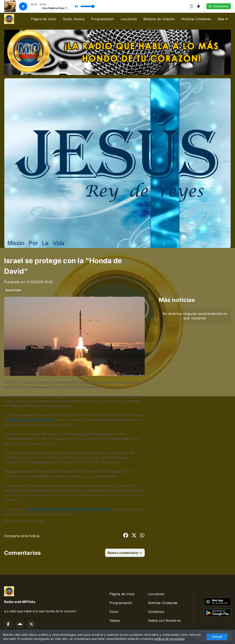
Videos (115, 621)
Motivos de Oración (159, 19)
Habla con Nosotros (164, 621)
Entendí (217, 637)
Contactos (156, 612)
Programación (103, 19)
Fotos (114, 612)
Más (223, 19)
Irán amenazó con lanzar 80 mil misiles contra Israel (69, 509)
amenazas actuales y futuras (31, 420)
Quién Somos (74, 19)
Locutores (129, 19)
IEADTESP (13, 290)
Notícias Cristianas (196, 19)
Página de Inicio (44, 19)
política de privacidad (169, 639)
